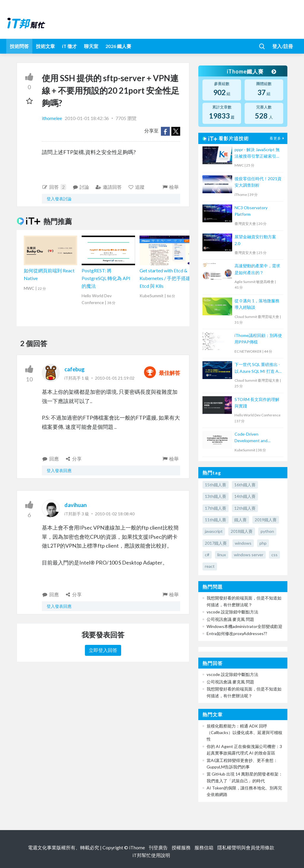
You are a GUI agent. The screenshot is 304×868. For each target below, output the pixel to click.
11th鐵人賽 (216, 520)
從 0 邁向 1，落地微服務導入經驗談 (257, 304)
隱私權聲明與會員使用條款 (246, 847)
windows (243, 543)
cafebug (75, 369)
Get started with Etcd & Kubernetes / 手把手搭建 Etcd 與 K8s (165, 278)
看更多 (278, 138)
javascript (214, 531)
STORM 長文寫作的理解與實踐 (257, 403)
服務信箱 (204, 847)
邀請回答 (109, 187)
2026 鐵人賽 (118, 46)
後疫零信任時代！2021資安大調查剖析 (258, 182)
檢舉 (170, 187)
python (267, 531)
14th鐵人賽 (245, 496)
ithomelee (52, 118)
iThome (137, 847)
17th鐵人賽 (216, 508)
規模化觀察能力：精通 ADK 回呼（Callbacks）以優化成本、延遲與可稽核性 (244, 733)
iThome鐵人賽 (251, 71)
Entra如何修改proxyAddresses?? (237, 633)
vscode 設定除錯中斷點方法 (232, 612)
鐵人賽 (240, 520)
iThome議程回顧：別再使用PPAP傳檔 (258, 339)
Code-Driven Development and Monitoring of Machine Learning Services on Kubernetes (255, 438)
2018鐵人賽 (242, 531)
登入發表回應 (59, 470)
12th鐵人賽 (245, 508)
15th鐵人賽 (216, 485)
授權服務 (181, 847)
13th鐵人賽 (216, 496)
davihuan (76, 505)
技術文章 (45, 46)
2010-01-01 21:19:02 (115, 378)
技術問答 (19, 46)
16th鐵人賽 (245, 485)
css (274, 555)
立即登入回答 (103, 650)
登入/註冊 (283, 46)
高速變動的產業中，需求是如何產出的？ (257, 269)
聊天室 (91, 46)
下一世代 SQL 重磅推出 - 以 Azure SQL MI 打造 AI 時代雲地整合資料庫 (257, 368)
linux (222, 555)
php (263, 543)
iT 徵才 (69, 46)
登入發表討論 (59, 199)
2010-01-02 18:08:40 (115, 514)
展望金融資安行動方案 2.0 (255, 240)
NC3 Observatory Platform (251, 211)
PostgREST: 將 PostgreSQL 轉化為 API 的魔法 (106, 278)
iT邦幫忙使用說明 (151, 855)
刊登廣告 (158, 847)
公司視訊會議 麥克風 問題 (230, 619)
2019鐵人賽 (266, 520)
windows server (249, 555)
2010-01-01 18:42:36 (87, 118)
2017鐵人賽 (216, 543)
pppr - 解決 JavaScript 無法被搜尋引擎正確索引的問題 (257, 153)
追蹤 (136, 187)
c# (207, 555)
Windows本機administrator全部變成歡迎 (244, 626)
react (210, 566)
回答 (54, 187)
